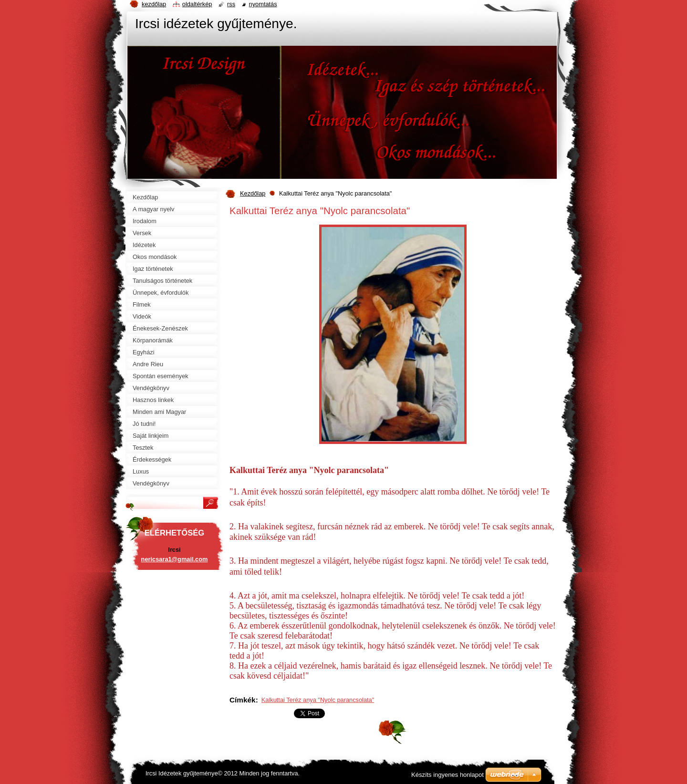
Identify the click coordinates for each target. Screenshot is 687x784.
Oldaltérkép (197, 4)
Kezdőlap (253, 193)
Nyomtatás (263, 4)
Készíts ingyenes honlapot (448, 775)
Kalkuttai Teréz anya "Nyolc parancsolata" (318, 700)
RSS (231, 4)
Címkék (243, 700)
